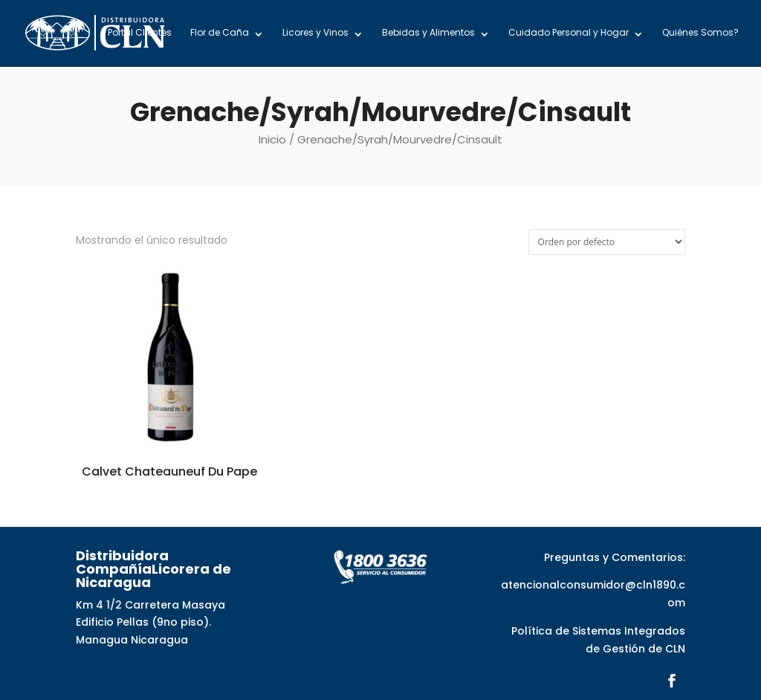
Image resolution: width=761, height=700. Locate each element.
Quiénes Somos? (700, 33)
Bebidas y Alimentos (428, 33)
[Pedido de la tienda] (607, 242)
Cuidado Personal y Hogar (569, 33)
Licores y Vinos (315, 33)
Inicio (272, 139)
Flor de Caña (220, 33)
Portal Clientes (140, 33)
